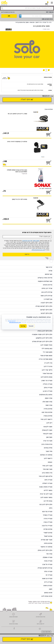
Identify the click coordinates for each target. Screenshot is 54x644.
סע (9, 16)
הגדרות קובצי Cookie (46, 632)
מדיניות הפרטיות (27, 241)
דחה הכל (31, 326)
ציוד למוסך (38, 23)
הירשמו (27, 255)
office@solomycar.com (38, 250)
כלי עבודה (45, 23)
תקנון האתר (36, 241)
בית (50, 23)
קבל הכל (23, 326)
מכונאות (32, 23)
